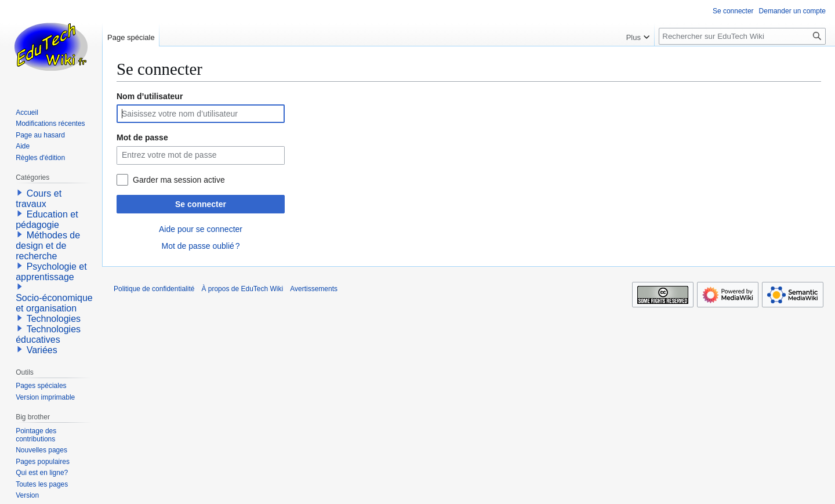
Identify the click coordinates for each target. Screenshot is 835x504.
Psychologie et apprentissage (51, 272)
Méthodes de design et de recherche (48, 246)
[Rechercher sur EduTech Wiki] (742, 36)
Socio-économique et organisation (54, 303)
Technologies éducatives (48, 334)
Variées (42, 350)
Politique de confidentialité (154, 289)
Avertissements (314, 289)
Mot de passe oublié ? (200, 246)
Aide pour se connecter (201, 229)
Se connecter (201, 204)
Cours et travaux (39, 199)
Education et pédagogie (47, 220)
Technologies (54, 319)
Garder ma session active (179, 180)
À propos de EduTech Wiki (242, 289)
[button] (20, 193)
